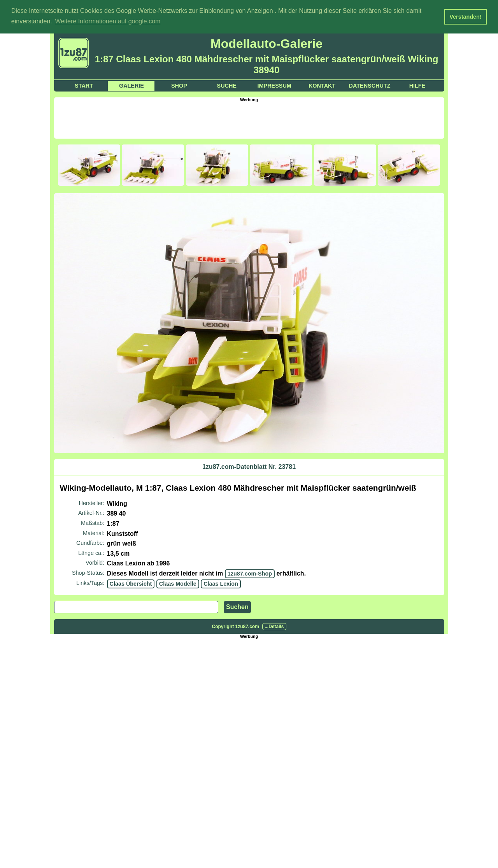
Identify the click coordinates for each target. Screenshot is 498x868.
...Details (274, 626)
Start (84, 85)
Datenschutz (370, 85)
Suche (227, 85)
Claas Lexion (221, 583)
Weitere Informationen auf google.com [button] (108, 21)
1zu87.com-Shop (250, 573)
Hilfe (417, 85)
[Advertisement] (249, 119)
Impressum (274, 85)
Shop (179, 85)
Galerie (132, 85)
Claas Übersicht (131, 583)
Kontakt (322, 85)
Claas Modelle (178, 583)
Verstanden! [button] (465, 17)
